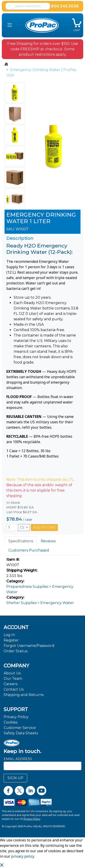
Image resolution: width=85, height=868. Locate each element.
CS (23, 527)
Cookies (11, 722)
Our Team (13, 679)
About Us (12, 673)
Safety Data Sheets (21, 733)
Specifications (21, 541)
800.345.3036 (65, 6)
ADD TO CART (44, 527)
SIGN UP (15, 778)
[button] (10, 25)
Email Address (18, 759)
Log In (9, 635)
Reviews (48, 541)
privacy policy (23, 856)
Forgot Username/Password (29, 646)
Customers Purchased (29, 550)
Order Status (16, 651)
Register (11, 640)
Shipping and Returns (24, 695)
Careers (11, 684)
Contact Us (14, 689)
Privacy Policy (16, 717)
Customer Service (20, 728)
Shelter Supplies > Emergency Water (40, 603)
